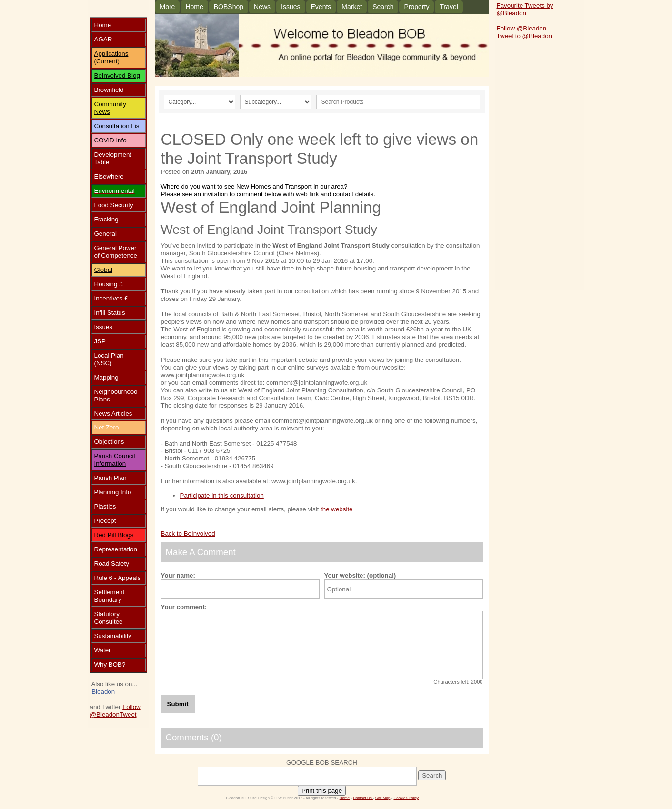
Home (194, 7)
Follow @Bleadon (115, 711)
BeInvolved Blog (117, 75)
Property (416, 7)
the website (336, 509)
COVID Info (110, 140)
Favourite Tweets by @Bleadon (525, 9)
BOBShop (229, 7)
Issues (291, 7)
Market (352, 7)
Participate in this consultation (222, 495)
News (262, 7)
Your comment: (184, 607)
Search (383, 7)
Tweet (128, 714)
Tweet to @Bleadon (525, 36)
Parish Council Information (115, 460)
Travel (449, 7)
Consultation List (118, 126)
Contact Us (363, 798)
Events (321, 7)
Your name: (178, 575)
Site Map (383, 798)
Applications (111, 54)
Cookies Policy (406, 798)
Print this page (322, 791)
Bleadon (103, 692)
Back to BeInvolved (188, 534)
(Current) (107, 61)
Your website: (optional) (360, 575)
